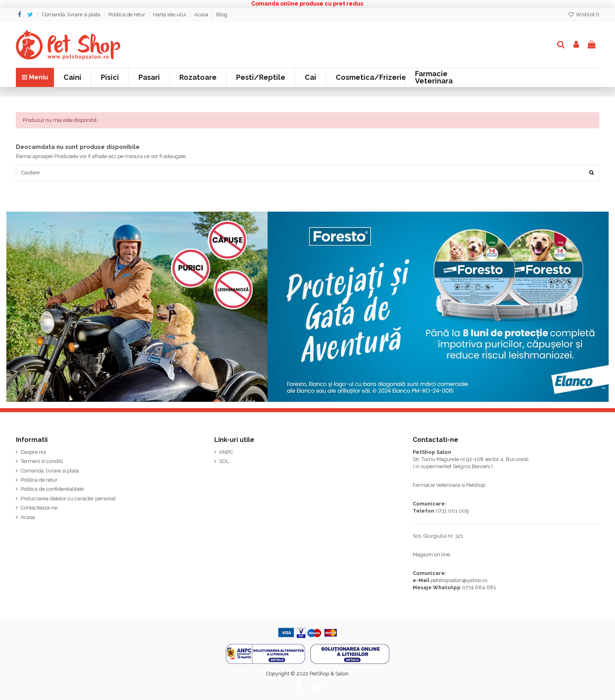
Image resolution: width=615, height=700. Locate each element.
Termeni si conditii (42, 461)
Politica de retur (127, 14)
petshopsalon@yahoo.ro (459, 580)
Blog (222, 14)
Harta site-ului (170, 14)
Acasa (202, 14)
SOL (224, 461)
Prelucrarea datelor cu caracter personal (68, 498)
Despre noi (33, 452)
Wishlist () (583, 14)
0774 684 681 (479, 587)
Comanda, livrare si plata (72, 14)
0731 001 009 (452, 511)
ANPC (226, 452)
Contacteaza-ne (39, 508)
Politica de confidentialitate (52, 489)
